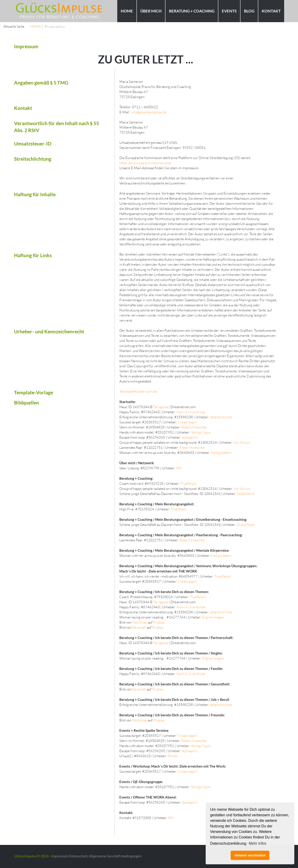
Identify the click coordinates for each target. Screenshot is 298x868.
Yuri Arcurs (242, 442)
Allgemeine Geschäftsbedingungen (115, 856)
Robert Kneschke (194, 427)
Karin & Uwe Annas (191, 412)
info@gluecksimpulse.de (149, 112)
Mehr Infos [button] (258, 843)
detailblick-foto (221, 417)
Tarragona (161, 407)
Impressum (60, 856)
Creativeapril (188, 422)
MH (179, 468)
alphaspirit (190, 437)
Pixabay (159, 622)
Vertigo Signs (201, 432)
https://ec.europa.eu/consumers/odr (145, 163)
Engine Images (213, 617)
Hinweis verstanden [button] (250, 855)
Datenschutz (78, 856)
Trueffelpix (188, 484)
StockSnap (140, 622)
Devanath (139, 627)
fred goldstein (221, 453)
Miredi (173, 756)
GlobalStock (246, 494)
